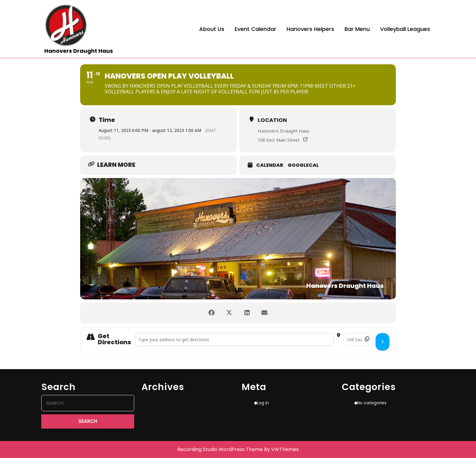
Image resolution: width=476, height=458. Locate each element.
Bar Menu (357, 29)
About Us (212, 29)
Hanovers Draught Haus (79, 51)
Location (272, 120)
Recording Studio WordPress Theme (220, 449)
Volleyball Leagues (405, 29)
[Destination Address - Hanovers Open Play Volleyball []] (358, 340)
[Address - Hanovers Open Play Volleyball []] (235, 340)
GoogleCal (303, 165)
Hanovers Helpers (310, 29)
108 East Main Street (279, 140)
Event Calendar (255, 29)
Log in (263, 403)
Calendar (270, 165)
